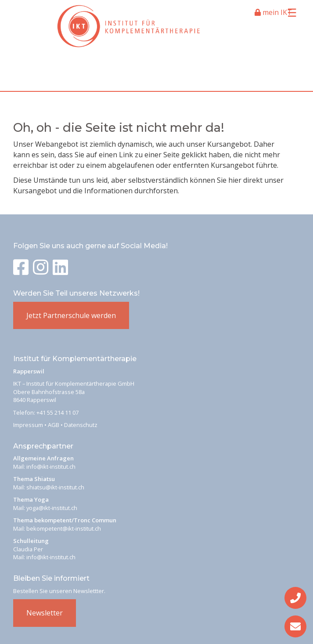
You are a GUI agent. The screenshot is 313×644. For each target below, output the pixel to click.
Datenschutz (81, 425)
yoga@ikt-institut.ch (52, 508)
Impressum (28, 425)
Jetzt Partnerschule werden (71, 315)
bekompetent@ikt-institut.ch (64, 528)
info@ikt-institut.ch (51, 467)
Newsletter (45, 613)
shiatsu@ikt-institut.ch (55, 487)
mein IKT (273, 12)
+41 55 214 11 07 (58, 412)
